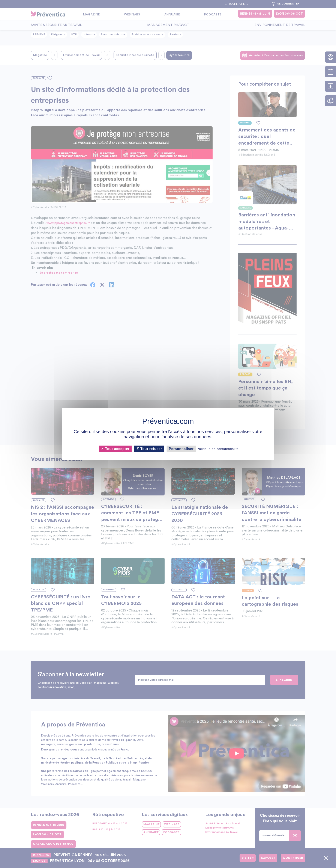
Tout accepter (115, 449)
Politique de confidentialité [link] (218, 449)
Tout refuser (149, 449)
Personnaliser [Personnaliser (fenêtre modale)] (181, 449)
